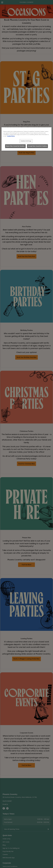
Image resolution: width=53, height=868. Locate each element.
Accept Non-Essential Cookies (37, 146)
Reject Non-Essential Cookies (15, 146)
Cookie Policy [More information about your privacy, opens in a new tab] (11, 136)
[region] (27, 139)
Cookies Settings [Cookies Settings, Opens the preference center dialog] (26, 141)
